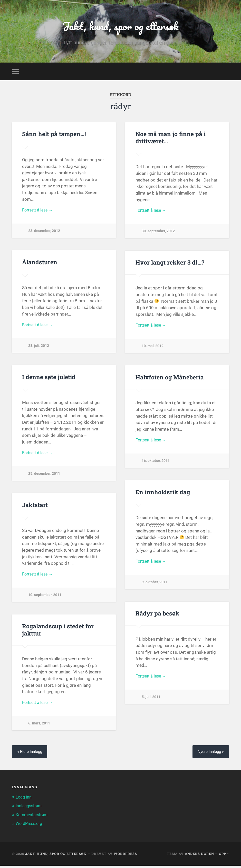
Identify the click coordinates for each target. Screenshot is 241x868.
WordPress (125, 856)
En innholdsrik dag (162, 494)
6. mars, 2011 (39, 726)
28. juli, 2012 (39, 349)
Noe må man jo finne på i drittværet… (170, 140)
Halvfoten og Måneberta (169, 379)
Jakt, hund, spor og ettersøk (120, 27)
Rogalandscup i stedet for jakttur (57, 632)
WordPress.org (30, 826)
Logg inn (24, 799)
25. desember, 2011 (44, 476)
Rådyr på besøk (157, 615)
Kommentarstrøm (33, 817)
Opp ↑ (224, 856)
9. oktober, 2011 (155, 585)
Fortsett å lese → (39, 213)
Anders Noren (199, 856)
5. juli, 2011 (151, 700)
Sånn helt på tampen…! (54, 136)
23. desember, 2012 (44, 234)
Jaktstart (35, 507)
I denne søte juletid (48, 379)
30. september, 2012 (158, 234)
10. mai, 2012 (153, 349)
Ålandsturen (39, 264)
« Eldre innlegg (30, 754)
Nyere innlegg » (210, 754)
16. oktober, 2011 (156, 464)
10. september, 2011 (45, 598)
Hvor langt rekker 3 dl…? (169, 264)
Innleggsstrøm (30, 808)
